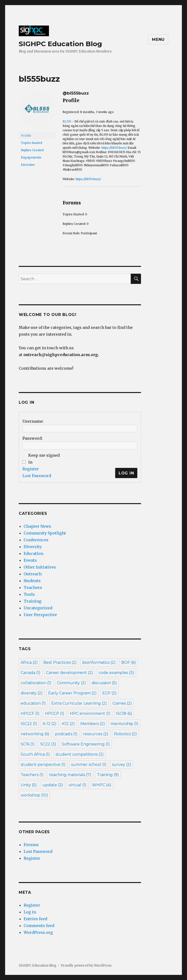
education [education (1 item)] (33, 703)
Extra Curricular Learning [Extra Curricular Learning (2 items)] (79, 703)
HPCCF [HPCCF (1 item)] (30, 713)
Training (33, 601)
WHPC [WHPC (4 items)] (102, 785)
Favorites (28, 165)
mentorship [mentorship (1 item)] (124, 724)
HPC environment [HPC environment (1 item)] (90, 713)
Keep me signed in (44, 459)
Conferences (36, 540)
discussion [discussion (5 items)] (104, 683)
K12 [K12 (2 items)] (68, 724)
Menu (158, 39)
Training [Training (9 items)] (108, 775)
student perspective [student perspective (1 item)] (43, 765)
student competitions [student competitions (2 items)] (80, 754)
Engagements (31, 157)
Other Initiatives (40, 567)
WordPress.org (38, 932)
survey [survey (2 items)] (122, 765)
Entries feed (35, 919)
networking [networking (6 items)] (35, 734)
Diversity (33, 547)
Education (33, 553)
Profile (26, 136)
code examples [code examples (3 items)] (116, 673)
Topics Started (32, 143)
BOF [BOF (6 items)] (129, 662)
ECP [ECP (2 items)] (109, 693)
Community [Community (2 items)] (71, 683)
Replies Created (32, 150)
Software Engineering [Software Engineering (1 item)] (86, 744)
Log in (30, 912)
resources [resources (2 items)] (96, 734)
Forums (31, 845)
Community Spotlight (45, 533)
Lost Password (37, 476)
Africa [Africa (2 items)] (29, 662)
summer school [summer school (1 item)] (89, 765)
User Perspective (40, 615)
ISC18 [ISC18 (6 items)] (124, 713)
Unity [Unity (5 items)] (29, 785)
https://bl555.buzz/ (114, 148)
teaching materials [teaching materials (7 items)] (70, 775)
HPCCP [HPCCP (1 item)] (55, 713)
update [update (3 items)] (53, 785)
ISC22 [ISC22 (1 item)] (29, 724)
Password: (33, 438)
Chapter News (37, 526)
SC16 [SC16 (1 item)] (28, 744)
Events (30, 560)
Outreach (33, 574)
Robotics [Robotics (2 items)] (125, 734)
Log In (126, 473)
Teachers (33, 587)
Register (31, 469)
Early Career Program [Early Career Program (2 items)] (72, 693)
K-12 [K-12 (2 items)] (50, 724)
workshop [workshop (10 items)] (34, 795)
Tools (29, 594)
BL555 (67, 121)
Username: (33, 421)
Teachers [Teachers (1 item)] (32, 775)
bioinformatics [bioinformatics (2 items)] (99, 662)
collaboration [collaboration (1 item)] (36, 683)
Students (32, 581)
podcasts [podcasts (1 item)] (66, 734)
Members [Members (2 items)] (93, 724)
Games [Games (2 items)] (122, 703)
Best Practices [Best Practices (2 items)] (60, 662)
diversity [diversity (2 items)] (32, 693)
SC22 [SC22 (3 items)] (48, 744)
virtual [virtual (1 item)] (78, 785)
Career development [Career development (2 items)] (70, 673)
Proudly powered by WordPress (86, 966)
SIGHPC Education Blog (60, 44)
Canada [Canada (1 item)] (31, 673)
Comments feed (39, 926)
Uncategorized (38, 608)
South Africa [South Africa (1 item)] (35, 754)
